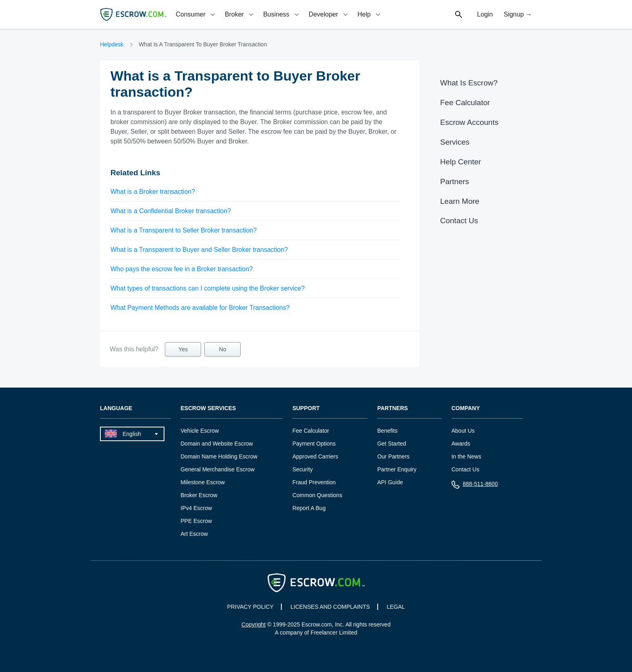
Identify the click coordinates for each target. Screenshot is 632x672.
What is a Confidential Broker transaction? (171, 211)
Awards (461, 444)
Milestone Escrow (203, 482)
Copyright (254, 624)
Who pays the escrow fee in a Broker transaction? (182, 269)
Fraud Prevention (314, 482)
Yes (183, 349)
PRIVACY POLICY (250, 607)
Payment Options (314, 444)
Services (455, 142)
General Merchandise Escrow (218, 469)
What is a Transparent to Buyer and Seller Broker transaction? (199, 250)
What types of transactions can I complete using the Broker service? (208, 288)
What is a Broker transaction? (153, 192)
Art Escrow (194, 534)
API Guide (390, 482)
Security (302, 469)
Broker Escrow (199, 495)
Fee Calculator (465, 103)
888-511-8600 (475, 486)
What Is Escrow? (469, 83)
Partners (455, 181)
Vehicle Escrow (200, 431)
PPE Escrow (196, 521)
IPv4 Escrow (196, 508)
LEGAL (396, 607)
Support (306, 408)
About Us (463, 431)
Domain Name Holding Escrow (219, 456)
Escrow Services (208, 408)
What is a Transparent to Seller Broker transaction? (184, 230)
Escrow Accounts (469, 122)
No (222, 349)
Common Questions (317, 495)
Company (466, 408)
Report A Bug (309, 508)
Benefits (388, 431)
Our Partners (393, 456)
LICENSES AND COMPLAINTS (330, 607)
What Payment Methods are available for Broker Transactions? (200, 308)
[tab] (196, 14)
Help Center (460, 162)
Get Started (392, 444)
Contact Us (459, 221)
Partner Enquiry (397, 469)
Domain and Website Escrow (217, 444)
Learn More (460, 201)
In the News (466, 456)
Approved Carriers (315, 456)
